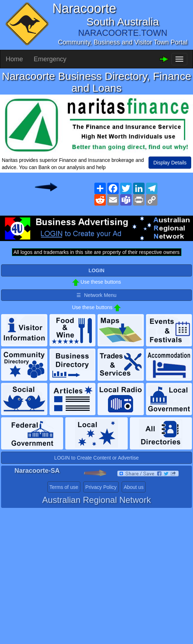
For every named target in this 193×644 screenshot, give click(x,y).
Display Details (170, 163)
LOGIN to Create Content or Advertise (96, 458)
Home (14, 59)
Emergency (50, 59)
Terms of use (64, 487)
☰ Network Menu (96, 295)
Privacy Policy (101, 487)
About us (134, 487)
